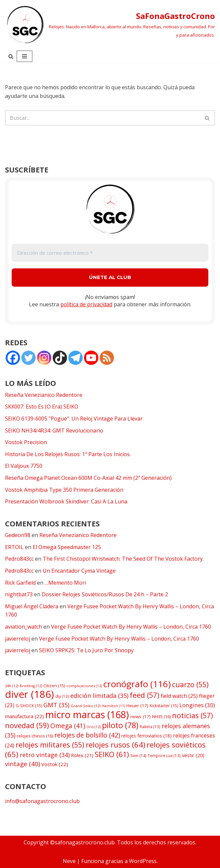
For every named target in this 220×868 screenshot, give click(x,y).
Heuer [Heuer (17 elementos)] (137, 706)
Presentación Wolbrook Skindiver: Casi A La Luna (66, 501)
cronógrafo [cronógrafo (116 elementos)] (137, 684)
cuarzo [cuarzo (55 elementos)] (190, 684)
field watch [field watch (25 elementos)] (179, 696)
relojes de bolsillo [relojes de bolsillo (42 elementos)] (87, 735)
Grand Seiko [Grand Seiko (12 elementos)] (85, 706)
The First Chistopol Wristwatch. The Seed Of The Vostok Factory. (123, 559)
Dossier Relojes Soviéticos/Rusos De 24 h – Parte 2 (105, 594)
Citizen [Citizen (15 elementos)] (54, 686)
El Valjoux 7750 (24, 466)
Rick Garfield (20, 583)
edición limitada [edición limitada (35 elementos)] (99, 696)
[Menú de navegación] (24, 56)
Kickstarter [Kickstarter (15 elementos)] (164, 706)
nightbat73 (19, 594)
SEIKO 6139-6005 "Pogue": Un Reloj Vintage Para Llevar (74, 419)
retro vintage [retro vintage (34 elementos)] (45, 755)
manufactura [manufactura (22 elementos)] (24, 716)
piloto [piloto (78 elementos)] (120, 725)
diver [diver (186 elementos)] (29, 694)
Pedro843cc (19, 559)
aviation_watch (23, 627)
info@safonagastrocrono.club (42, 801)
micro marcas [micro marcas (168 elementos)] (87, 714)
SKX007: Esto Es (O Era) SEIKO (42, 407)
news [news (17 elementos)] (140, 717)
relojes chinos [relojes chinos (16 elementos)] (35, 736)
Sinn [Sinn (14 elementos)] (138, 756)
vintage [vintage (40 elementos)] (22, 764)
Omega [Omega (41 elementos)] (68, 726)
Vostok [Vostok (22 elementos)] (55, 764)
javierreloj (17, 639)
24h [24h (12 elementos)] (12, 686)
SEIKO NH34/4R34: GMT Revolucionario (54, 431)
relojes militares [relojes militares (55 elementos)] (50, 745)
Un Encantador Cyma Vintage (79, 571)
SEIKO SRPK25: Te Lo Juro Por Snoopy (86, 650)
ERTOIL (14, 547)
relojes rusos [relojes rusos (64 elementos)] (115, 744)
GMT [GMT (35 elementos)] (56, 705)
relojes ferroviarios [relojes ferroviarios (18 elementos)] (146, 736)
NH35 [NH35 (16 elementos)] (161, 717)
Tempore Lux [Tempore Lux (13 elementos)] (164, 755)
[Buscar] (11, 56)
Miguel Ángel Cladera (32, 606)
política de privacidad (86, 304)
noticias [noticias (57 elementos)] (192, 715)
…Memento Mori (65, 583)
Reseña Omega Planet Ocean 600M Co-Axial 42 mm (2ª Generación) (88, 478)
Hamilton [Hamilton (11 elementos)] (113, 706)
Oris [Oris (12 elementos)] (93, 727)
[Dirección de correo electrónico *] (110, 253)
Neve (69, 861)
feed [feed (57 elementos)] (144, 695)
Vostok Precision (26, 442)
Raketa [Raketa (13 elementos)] (150, 726)
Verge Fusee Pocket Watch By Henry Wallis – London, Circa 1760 (131, 627)
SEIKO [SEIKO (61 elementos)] (112, 754)
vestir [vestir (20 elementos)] (193, 755)
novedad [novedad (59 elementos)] (27, 725)
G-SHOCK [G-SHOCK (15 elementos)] (29, 706)
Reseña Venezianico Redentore (44, 395)
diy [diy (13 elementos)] (62, 696)
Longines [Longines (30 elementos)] (197, 705)
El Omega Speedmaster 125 (67, 547)
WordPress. (143, 861)
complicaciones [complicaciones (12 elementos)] (84, 686)
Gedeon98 (18, 535)
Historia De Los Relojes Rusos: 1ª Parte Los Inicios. (68, 454)
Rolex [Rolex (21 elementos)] (82, 755)
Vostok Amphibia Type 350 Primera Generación (64, 490)
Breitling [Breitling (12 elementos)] (31, 686)
